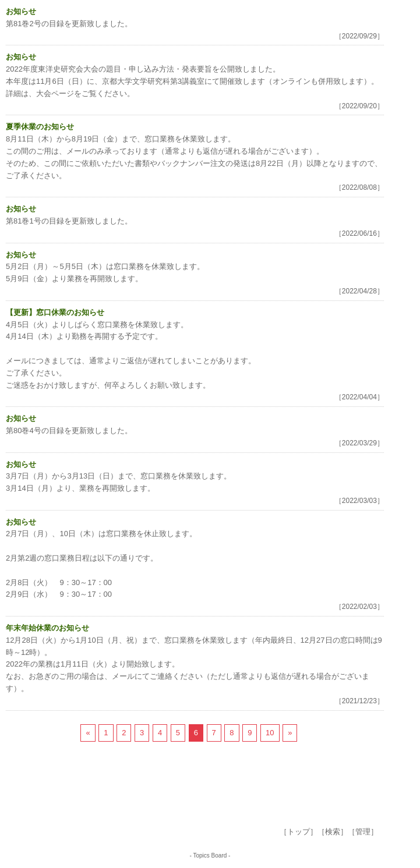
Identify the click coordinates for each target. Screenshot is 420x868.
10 (270, 733)
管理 (363, 832)
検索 (333, 832)
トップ (299, 832)
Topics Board (210, 855)
